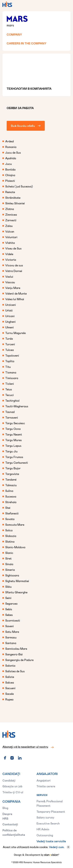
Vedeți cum (56, 847)
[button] (66, 4)
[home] (7, 4)
